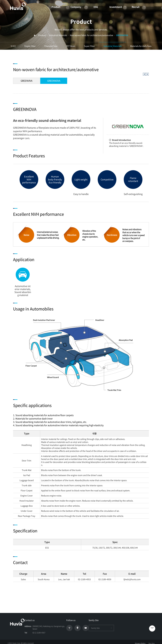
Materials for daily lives (141, 46)
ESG (96, 7)
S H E (13, 46)
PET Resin (71, 46)
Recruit (136, 7)
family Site (101, 628)
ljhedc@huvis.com (132, 579)
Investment (116, 7)
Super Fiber (89, 46)
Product (56, 7)
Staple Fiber (30, 46)
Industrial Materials (113, 46)
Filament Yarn (51, 46)
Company (76, 7)
